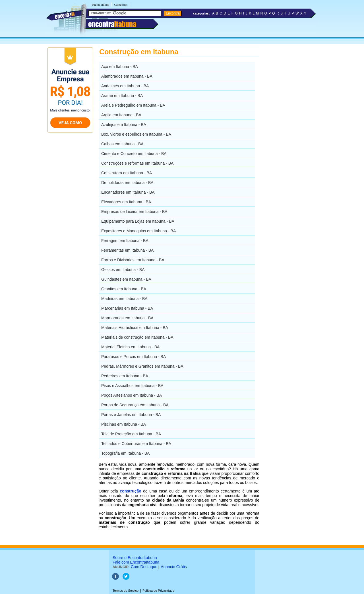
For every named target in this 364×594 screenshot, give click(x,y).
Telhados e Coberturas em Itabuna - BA (136, 444)
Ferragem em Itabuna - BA (125, 241)
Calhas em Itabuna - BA (122, 144)
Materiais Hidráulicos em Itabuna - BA (135, 328)
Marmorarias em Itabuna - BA (127, 318)
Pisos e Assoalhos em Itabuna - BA (132, 386)
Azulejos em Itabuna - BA (124, 125)
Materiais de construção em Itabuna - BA (137, 337)
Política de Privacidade (158, 591)
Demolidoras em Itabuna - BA (127, 183)
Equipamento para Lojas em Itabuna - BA (138, 221)
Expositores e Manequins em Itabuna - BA (138, 231)
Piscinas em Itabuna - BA (124, 424)
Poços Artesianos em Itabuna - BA (132, 395)
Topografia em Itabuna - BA (125, 453)
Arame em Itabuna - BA (122, 96)
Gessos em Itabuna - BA (123, 270)
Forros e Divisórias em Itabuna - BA (133, 260)
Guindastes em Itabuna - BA (126, 279)
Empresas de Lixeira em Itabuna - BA (134, 212)
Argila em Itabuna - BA (121, 115)
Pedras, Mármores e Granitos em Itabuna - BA (142, 366)
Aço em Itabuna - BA (120, 67)
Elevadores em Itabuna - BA (126, 202)
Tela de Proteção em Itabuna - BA (131, 434)
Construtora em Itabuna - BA (127, 173)
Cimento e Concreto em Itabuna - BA (134, 154)
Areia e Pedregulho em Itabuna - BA (133, 105)
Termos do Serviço (126, 591)
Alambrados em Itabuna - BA (127, 76)
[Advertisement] (289, 132)
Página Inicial (101, 5)
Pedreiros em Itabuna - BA (125, 376)
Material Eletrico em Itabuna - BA (130, 347)
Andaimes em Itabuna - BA (125, 86)
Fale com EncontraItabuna (136, 562)
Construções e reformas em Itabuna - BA (137, 163)
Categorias (121, 5)
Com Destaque (144, 567)
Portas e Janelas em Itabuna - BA (131, 415)
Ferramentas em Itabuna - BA (127, 250)
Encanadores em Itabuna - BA (128, 192)
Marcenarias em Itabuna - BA (127, 308)
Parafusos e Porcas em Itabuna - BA (134, 357)
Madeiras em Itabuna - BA (124, 299)
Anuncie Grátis (174, 567)
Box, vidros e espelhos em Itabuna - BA (136, 134)
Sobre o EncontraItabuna (135, 558)
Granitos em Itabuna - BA (124, 289)
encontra (112, 24)
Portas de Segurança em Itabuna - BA (135, 405)
